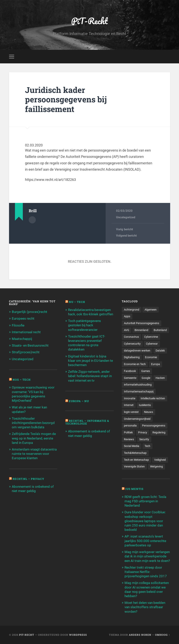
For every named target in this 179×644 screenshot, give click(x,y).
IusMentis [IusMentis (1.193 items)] (145, 405)
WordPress (78, 635)
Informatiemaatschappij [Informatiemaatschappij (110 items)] (139, 391)
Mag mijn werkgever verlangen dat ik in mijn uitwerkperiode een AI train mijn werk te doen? (147, 556)
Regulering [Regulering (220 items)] (159, 432)
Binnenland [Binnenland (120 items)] (141, 330)
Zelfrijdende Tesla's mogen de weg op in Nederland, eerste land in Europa (34, 438)
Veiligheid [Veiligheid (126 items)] (160, 460)
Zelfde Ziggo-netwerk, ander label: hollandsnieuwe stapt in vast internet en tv (90, 376)
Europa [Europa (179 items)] (155, 364)
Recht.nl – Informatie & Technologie (87, 422)
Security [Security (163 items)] (144, 439)
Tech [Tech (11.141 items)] (147, 446)
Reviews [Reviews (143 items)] (129, 439)
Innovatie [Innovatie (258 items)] (130, 398)
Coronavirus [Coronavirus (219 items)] (131, 337)
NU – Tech (77, 302)
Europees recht (23, 318)
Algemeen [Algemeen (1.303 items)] (151, 310)
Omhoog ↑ (162, 635)
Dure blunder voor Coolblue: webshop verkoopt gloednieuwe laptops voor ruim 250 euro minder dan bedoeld (145, 521)
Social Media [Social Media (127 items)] (132, 446)
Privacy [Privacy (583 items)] (143, 432)
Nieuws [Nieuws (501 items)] (149, 412)
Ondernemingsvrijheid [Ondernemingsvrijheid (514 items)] (137, 419)
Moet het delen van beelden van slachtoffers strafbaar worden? (145, 607)
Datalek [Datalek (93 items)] (160, 351)
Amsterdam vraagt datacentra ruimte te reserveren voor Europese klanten (34, 454)
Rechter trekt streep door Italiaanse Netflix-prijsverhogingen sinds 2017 (146, 572)
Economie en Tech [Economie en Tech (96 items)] (135, 364)
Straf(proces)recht (26, 352)
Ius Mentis (134, 489)
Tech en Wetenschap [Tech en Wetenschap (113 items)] (136, 460)
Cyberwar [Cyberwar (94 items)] (152, 344)
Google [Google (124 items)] (146, 378)
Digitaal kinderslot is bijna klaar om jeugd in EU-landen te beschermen (90, 361)
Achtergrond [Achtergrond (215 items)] (132, 310)
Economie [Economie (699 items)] (151, 357)
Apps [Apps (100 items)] (127, 316)
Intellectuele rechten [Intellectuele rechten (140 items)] (153, 398)
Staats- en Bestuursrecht (30, 345)
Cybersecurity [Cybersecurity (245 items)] (132, 344)
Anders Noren (140, 635)
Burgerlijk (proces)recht (30, 312)
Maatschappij (22, 339)
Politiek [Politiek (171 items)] (128, 432)
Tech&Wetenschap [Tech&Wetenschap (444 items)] (135, 453)
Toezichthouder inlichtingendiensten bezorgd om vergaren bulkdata (33, 423)
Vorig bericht (125, 229)
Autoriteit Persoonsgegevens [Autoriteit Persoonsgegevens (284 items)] (142, 323)
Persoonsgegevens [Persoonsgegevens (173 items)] (154, 426)
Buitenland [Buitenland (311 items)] (160, 330)
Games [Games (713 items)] (146, 371)
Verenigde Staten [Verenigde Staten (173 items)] (134, 466)
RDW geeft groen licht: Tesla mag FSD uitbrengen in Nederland (145, 501)
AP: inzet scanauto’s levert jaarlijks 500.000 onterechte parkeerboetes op (145, 541)
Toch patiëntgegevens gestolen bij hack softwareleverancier (84, 325)
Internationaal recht (26, 332)
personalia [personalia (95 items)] (130, 426)
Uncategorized (126, 217)
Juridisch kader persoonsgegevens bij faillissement (66, 99)
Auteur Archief (32, 220)
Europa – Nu (79, 401)
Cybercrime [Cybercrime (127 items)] (151, 337)
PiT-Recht (90, 21)
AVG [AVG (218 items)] (127, 330)
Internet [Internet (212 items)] (129, 405)
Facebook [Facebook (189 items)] (130, 371)
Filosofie (18, 325)
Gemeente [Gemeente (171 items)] (130, 378)
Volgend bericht (126, 236)
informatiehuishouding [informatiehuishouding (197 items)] (138, 385)
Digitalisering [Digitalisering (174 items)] (132, 357)
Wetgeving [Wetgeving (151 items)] (156, 466)
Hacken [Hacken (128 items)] (160, 378)
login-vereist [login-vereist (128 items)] (131, 412)
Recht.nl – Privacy (28, 479)
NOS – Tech (22, 380)
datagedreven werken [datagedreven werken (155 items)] (137, 351)
